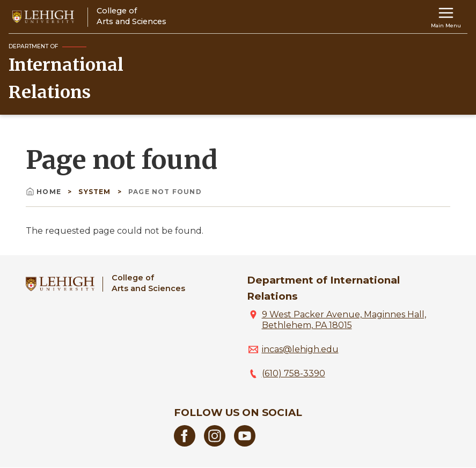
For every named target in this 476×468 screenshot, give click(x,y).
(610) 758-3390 (294, 373)
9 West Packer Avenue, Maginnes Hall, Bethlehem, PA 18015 (344, 320)
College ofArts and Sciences (148, 283)
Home (45, 192)
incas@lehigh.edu (300, 349)
